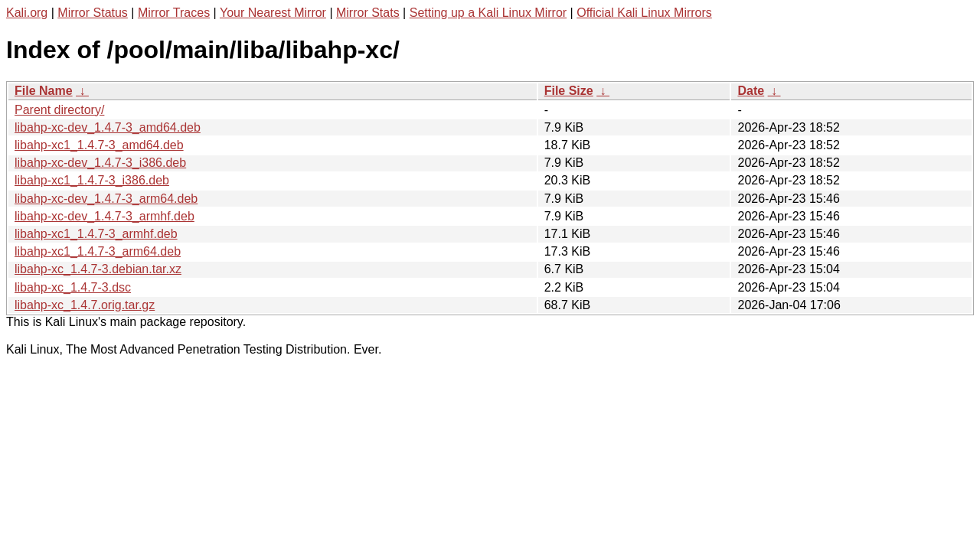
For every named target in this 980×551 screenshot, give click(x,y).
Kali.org (27, 13)
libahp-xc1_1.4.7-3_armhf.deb (96, 234)
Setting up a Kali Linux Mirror (488, 13)
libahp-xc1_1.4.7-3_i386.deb (92, 180)
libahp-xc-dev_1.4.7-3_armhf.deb (105, 216)
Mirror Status (93, 13)
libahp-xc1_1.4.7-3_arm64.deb (98, 251)
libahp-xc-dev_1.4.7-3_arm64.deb (106, 199)
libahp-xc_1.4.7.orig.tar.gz (85, 305)
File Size (569, 91)
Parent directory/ (59, 110)
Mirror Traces (174, 13)
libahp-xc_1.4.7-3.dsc (73, 287)
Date (751, 91)
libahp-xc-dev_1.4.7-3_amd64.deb (108, 127)
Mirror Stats (368, 13)
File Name (44, 91)
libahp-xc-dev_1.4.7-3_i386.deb (100, 163)
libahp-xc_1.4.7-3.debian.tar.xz (98, 269)
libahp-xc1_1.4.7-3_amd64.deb (99, 145)
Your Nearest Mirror (273, 13)
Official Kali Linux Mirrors (644, 13)
